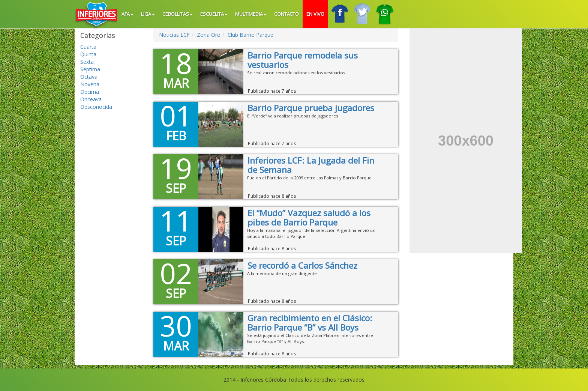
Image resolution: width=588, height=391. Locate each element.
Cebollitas (178, 14)
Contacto (287, 14)
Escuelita (214, 14)
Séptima (90, 69)
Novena (90, 84)
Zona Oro (209, 35)
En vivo (315, 14)
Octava (89, 77)
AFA (127, 14)
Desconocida (96, 107)
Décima (90, 92)
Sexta (87, 62)
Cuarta (88, 47)
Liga (148, 14)
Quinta (88, 54)
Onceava (91, 99)
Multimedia (251, 14)
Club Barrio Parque (250, 35)
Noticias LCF (174, 35)
